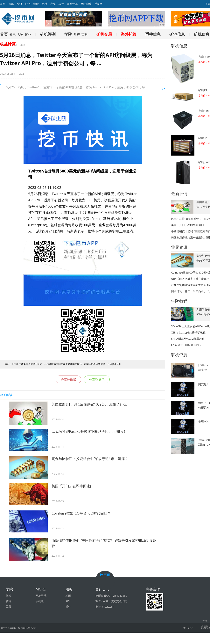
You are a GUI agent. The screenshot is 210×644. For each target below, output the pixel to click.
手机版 (99, 4)
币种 (45, 4)
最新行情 (179, 194)
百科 (85, 34)
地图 (68, 596)
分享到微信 (97, 380)
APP (68, 601)
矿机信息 (202, 34)
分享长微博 (68, 380)
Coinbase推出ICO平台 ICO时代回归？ (81, 513)
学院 (36, 4)
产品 (53, 4)
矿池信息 (177, 34)
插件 (68, 607)
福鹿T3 (203, 90)
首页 (4, 34)
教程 (77, 34)
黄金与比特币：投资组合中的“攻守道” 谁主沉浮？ (90, 459)
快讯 (19, 4)
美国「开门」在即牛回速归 (73, 486)
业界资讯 (179, 247)
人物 (20, 34)
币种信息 (153, 34)
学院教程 (179, 301)
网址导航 (86, 4)
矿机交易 (104, 34)
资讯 (11, 4)
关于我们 (188, 628)
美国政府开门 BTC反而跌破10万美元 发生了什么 (89, 404)
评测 (28, 4)
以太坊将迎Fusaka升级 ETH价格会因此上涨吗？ (89, 431)
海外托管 (129, 34)
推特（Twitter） (105, 607)
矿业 (28, 34)
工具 (9, 607)
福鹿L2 (203, 138)
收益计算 (72, 4)
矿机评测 (48, 34)
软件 (61, 4)
